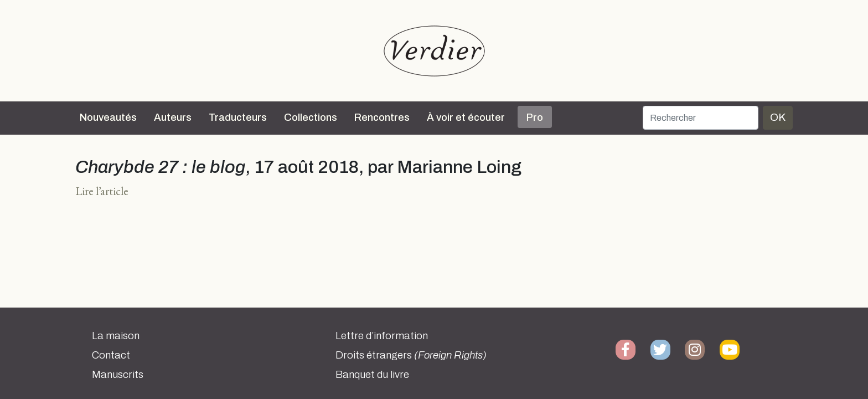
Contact (111, 355)
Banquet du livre (372, 375)
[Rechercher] (701, 118)
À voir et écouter (466, 117)
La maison (116, 336)
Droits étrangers (411, 355)
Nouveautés (108, 117)
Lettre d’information (382, 336)
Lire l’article (102, 191)
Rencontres (382, 117)
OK (778, 117)
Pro (535, 117)
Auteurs (173, 117)
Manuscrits (118, 375)
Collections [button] (311, 117)
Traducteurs (238, 117)
